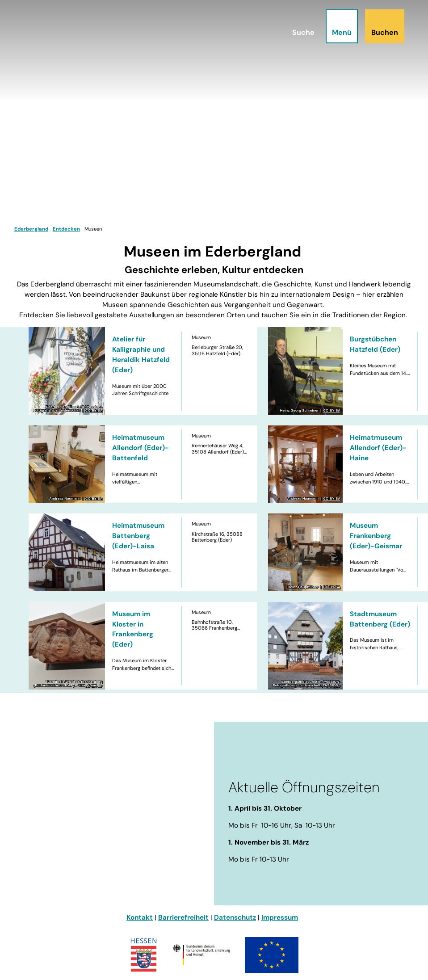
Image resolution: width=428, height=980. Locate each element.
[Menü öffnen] (337, 31)
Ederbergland (31, 229)
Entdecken (66, 229)
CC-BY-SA (94, 411)
